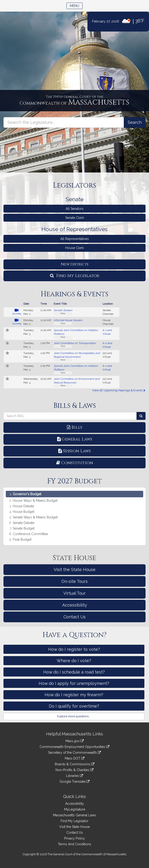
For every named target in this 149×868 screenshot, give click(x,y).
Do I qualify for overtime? (74, 706)
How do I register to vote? (74, 649)
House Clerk (74, 248)
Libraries (75, 776)
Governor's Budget (27, 494)
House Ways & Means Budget (35, 501)
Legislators (74, 185)
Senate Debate (23, 523)
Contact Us (74, 617)
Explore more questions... (74, 716)
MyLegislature (75, 809)
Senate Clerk (75, 218)
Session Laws (74, 451)
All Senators (75, 209)
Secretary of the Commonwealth (74, 753)
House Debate (23, 506)
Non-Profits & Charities (74, 770)
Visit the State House (75, 570)
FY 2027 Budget (74, 481)
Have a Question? (75, 635)
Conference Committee (30, 534)
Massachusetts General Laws (74, 815)
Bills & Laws (75, 406)
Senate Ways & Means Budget (35, 517)
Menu (76, 5)
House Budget (23, 512)
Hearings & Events (74, 294)
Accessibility (75, 605)
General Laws (75, 439)
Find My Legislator (75, 276)
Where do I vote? (74, 661)
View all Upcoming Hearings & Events (119, 390)
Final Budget (22, 540)
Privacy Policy (74, 838)
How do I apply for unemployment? (74, 683)
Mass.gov (75, 741)
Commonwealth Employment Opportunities (74, 747)
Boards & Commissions (75, 764)
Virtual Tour (74, 593)
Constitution (75, 463)
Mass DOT (75, 758)
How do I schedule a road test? (74, 672)
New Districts (75, 264)
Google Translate (74, 782)
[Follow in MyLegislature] (7, 331)
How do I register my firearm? (74, 695)
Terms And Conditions (74, 844)
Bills (74, 427)
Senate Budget (24, 528)
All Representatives (75, 239)
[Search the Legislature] (135, 122)
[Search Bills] (141, 416)
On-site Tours (74, 581)
